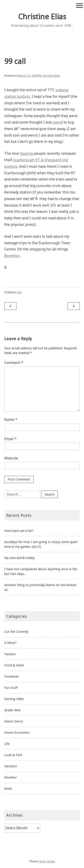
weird (58, 122)
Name (11, 420)
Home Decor (14, 721)
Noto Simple (47, 861)
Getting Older (14, 699)
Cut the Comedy (16, 632)
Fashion (10, 654)
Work (8, 789)
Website (11, 458)
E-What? (10, 643)
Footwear (11, 676)
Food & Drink (14, 665)
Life (19, 292)
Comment (14, 363)
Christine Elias (42, 16)
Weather (11, 777)
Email (10, 439)
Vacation (11, 766)
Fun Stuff (11, 688)
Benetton (12, 256)
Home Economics (17, 732)
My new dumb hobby (19, 558)
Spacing (26, 153)
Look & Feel (13, 755)
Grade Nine (12, 710)
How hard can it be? (19, 531)
